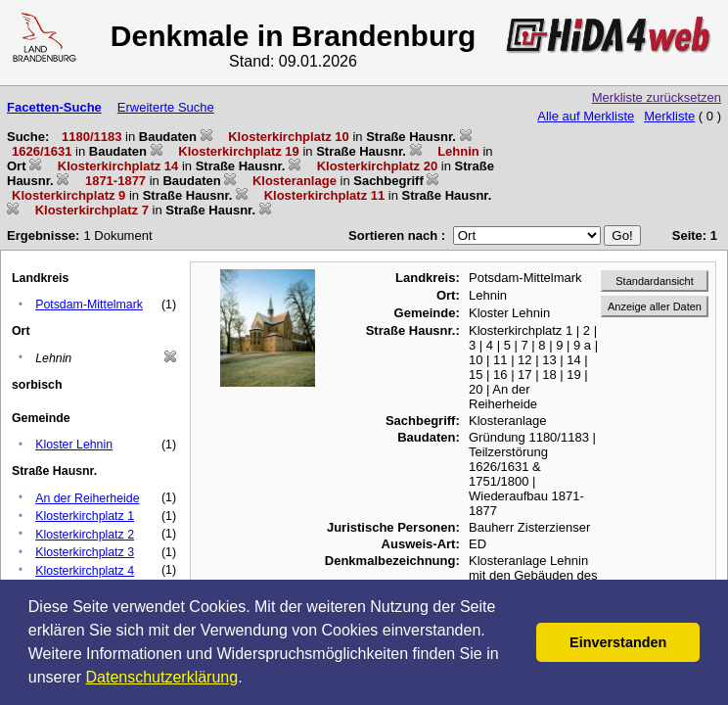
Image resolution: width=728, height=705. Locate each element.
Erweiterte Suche (166, 107)
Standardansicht (655, 281)
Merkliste (669, 116)
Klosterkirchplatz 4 (85, 571)
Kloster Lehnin (74, 445)
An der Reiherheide (87, 498)
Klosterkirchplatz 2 (85, 535)
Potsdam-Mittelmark (89, 305)
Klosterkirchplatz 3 (85, 552)
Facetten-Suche (54, 107)
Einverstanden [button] (618, 642)
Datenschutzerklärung (162, 677)
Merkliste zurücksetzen (657, 97)
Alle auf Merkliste (586, 116)
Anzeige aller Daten (655, 306)
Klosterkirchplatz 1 (85, 516)
